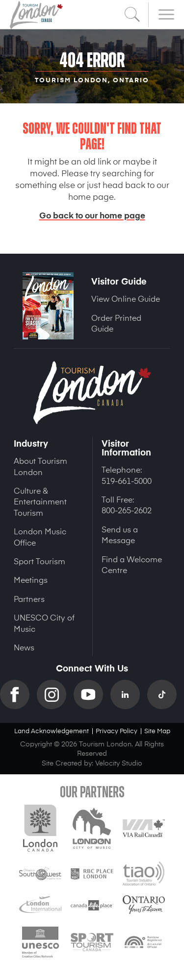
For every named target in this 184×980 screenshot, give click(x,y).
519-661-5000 (127, 480)
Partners (29, 598)
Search (132, 15)
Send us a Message (120, 534)
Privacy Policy (117, 730)
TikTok (166, 694)
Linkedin (129, 694)
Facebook (18, 694)
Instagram (55, 694)
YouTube (92, 694)
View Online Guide (126, 298)
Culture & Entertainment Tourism (40, 501)
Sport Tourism (39, 561)
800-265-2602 (127, 510)
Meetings (31, 579)
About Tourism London (40, 466)
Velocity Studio (119, 763)
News (24, 647)
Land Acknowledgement (52, 730)
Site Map (157, 730)
